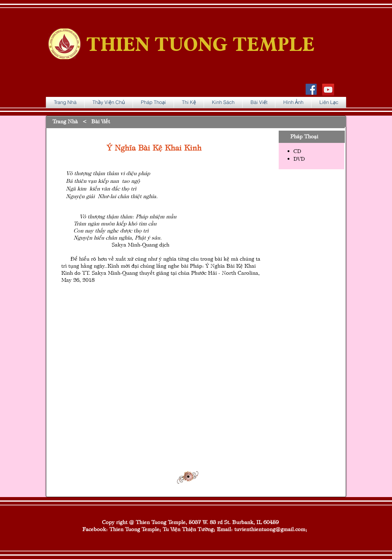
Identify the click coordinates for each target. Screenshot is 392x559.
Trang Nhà (65, 121)
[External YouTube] (184, 382)
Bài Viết (101, 121)
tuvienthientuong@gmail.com (270, 529)
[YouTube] (328, 90)
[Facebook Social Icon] (311, 89)
